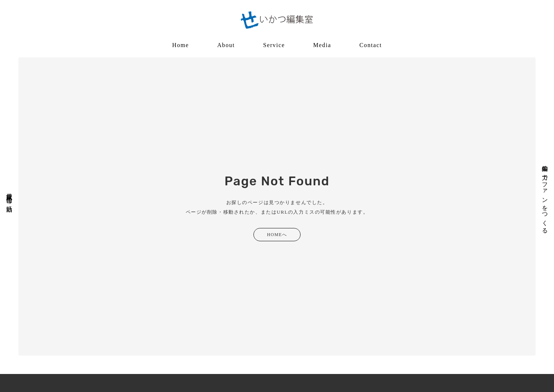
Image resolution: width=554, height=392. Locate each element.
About (226, 45)
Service (274, 45)
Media (322, 45)
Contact (371, 45)
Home (181, 45)
